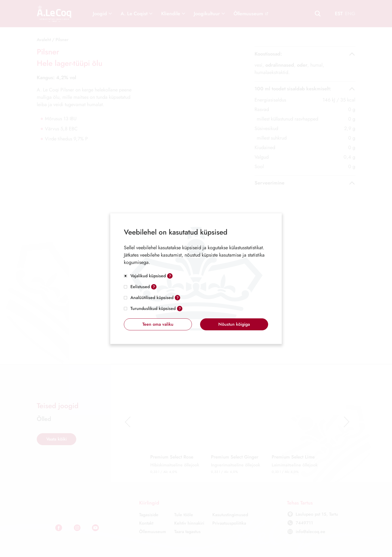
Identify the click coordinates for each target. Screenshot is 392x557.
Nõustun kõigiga (234, 324)
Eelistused (140, 287)
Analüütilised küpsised (152, 298)
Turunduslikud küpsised (153, 308)
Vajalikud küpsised (148, 276)
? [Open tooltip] (170, 276)
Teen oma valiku (158, 324)
